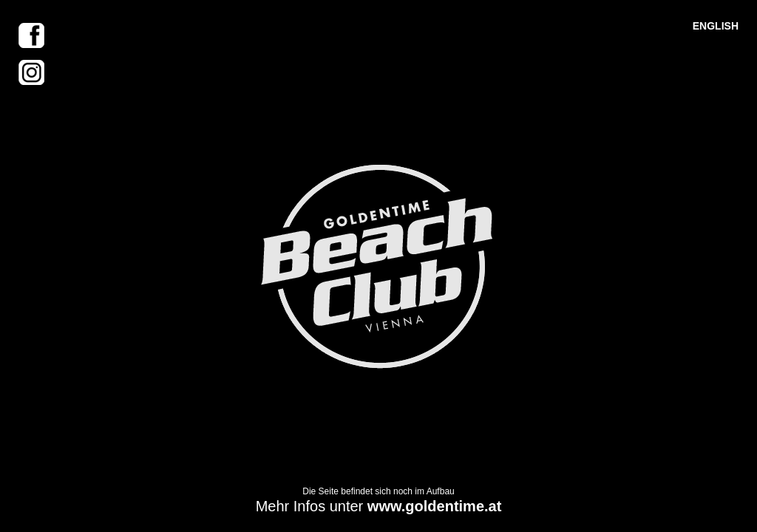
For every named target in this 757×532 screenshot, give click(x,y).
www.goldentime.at (435, 506)
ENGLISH (716, 26)
